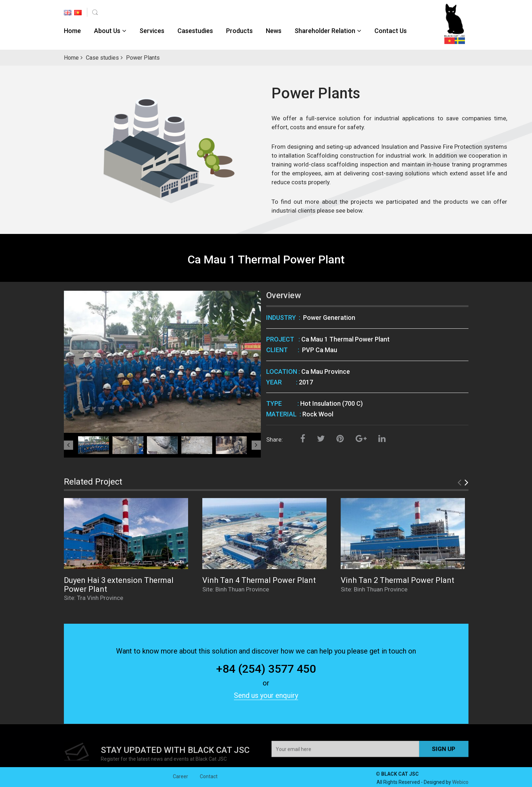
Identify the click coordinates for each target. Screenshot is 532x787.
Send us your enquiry (266, 695)
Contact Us (391, 31)
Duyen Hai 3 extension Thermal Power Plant (119, 584)
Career (180, 782)
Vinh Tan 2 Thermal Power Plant (397, 580)
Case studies (102, 58)
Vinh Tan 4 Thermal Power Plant (259, 580)
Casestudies (195, 31)
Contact (209, 782)
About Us (107, 31)
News (274, 31)
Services (152, 31)
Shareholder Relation (325, 31)
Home (72, 31)
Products (239, 31)
